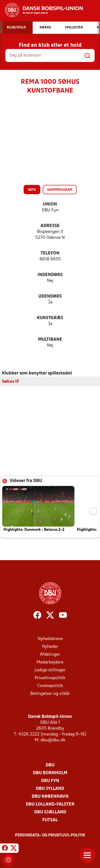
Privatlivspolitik (50, 678)
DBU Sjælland (50, 812)
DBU (50, 765)
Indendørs (50, 275)
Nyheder (50, 647)
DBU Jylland (50, 789)
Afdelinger (50, 655)
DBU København (50, 797)
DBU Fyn (50, 781)
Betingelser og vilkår (50, 694)
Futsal (50, 820)
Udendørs (50, 296)
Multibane (50, 340)
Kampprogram (60, 190)
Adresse (50, 226)
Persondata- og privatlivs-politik (50, 835)
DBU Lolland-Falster (50, 804)
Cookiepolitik (50, 686)
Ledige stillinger (50, 670)
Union (50, 204)
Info (32, 190)
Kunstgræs (50, 318)
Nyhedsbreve (50, 639)
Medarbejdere (50, 662)
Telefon (50, 253)
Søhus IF (11, 382)
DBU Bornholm (50, 773)
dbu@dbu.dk (53, 740)
